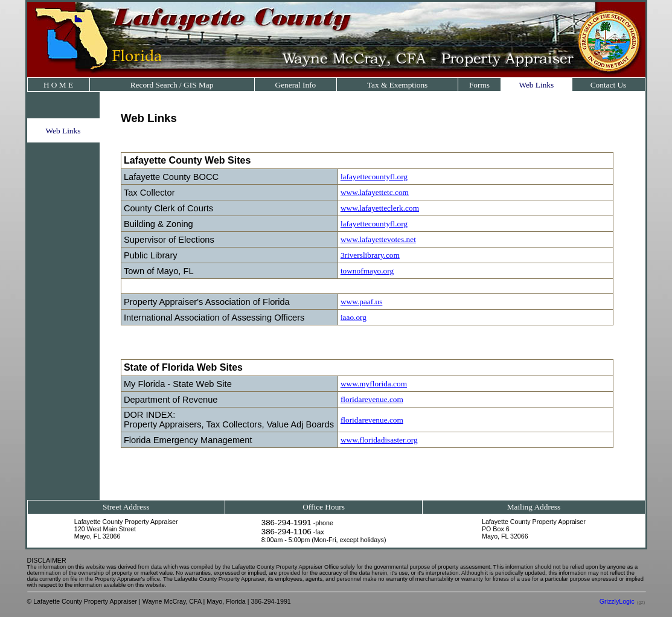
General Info (296, 85)
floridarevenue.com (372, 399)
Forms (479, 85)
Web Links (536, 85)
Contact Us (609, 85)
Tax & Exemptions (398, 85)
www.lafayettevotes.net (378, 239)
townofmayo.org (367, 271)
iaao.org (354, 317)
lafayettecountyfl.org (374, 177)
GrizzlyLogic (617, 601)
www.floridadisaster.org (379, 440)
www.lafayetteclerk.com (380, 208)
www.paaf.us (361, 302)
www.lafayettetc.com (375, 192)
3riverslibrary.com (370, 255)
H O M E (58, 85)
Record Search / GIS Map (172, 85)
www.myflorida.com (374, 384)
